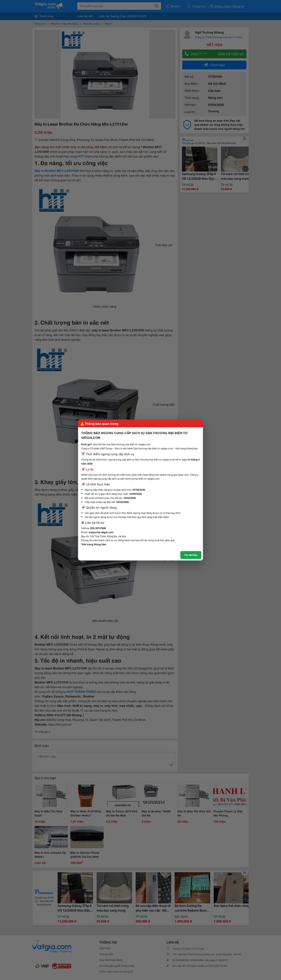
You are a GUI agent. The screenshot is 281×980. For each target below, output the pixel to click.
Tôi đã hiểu (191, 555)
